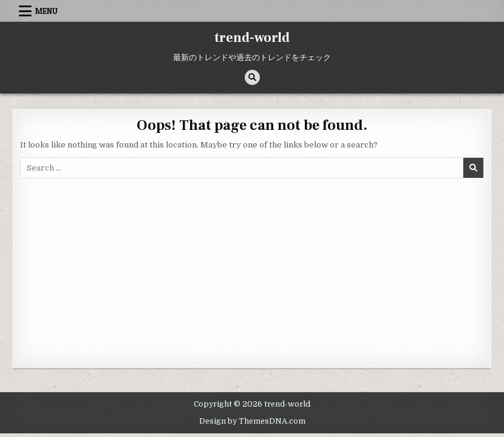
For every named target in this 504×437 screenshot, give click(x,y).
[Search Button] (252, 77)
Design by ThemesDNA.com (252, 421)
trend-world (252, 38)
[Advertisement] (252, 269)
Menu (46, 11)
